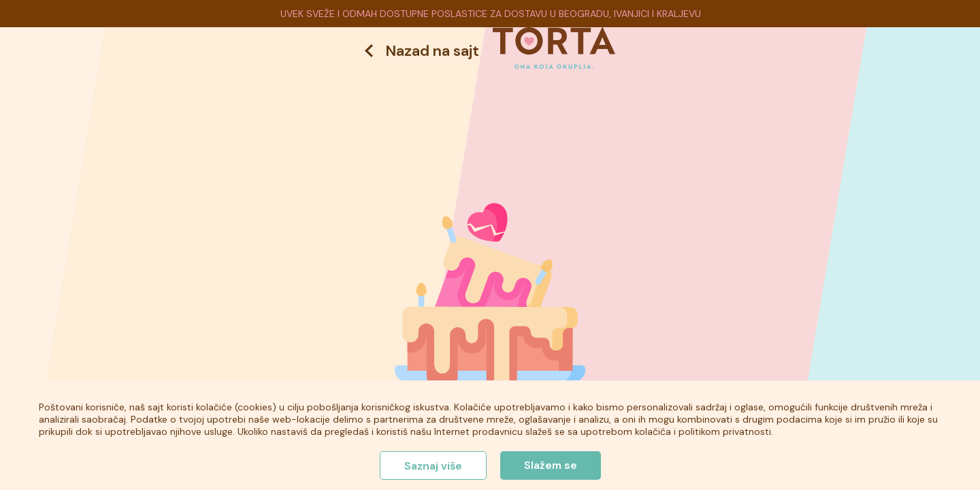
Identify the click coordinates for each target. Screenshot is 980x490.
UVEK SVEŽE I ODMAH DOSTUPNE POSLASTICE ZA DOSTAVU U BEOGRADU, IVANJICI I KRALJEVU (491, 14)
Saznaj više (433, 466)
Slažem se (551, 465)
